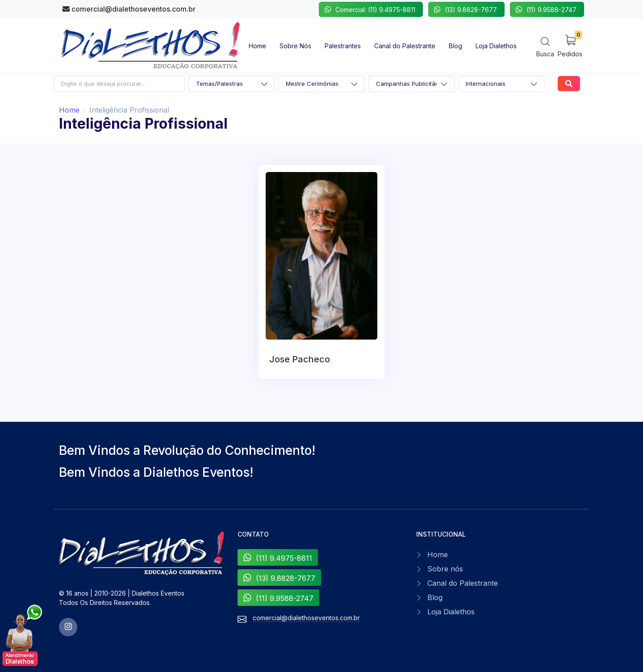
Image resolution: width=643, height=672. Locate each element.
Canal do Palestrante (463, 583)
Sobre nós (445, 569)
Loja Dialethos (451, 612)
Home (69, 110)
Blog (435, 597)
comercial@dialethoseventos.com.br (129, 9)
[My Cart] (570, 45)
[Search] (545, 47)
